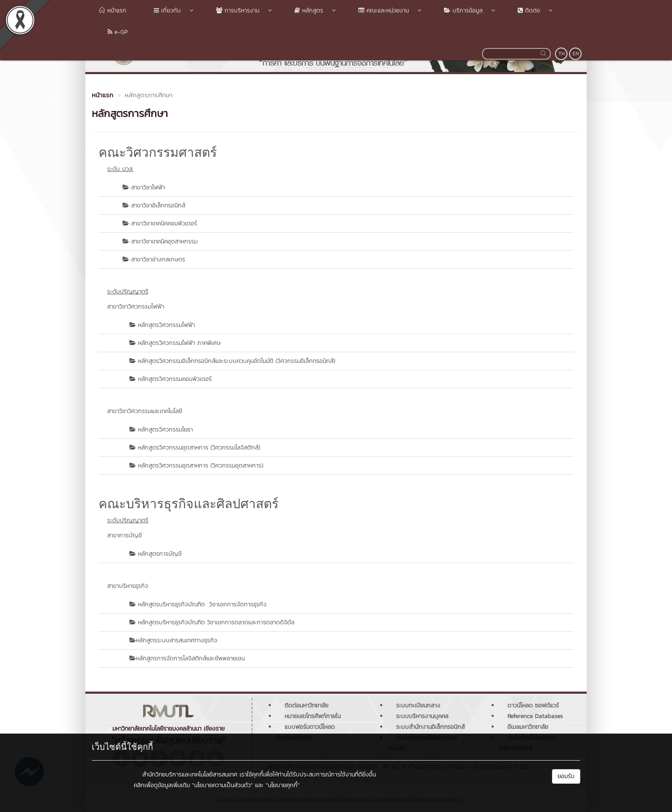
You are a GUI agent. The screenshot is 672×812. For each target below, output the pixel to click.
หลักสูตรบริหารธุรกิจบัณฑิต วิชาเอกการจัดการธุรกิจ (202, 604)
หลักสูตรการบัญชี (160, 554)
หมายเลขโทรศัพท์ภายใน (313, 716)
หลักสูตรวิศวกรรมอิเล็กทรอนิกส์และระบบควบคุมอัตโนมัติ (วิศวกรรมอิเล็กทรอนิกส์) (237, 361)
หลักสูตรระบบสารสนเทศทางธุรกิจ (177, 640)
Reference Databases (535, 716)
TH (562, 54)
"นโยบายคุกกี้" (283, 785)
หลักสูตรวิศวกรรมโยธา (165, 430)
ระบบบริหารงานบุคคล (422, 716)
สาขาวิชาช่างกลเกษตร (158, 259)
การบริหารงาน (237, 10)
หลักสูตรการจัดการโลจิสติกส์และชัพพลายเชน (190, 658)
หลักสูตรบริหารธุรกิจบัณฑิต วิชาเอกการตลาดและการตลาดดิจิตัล (216, 622)
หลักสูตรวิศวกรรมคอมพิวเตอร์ (175, 379)
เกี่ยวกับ (167, 10)
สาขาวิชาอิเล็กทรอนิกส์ (158, 205)
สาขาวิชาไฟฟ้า (148, 187)
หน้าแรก (113, 10)
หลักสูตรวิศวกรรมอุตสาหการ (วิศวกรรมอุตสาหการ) (201, 466)
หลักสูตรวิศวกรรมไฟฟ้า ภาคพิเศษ (179, 343)
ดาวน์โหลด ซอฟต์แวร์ (533, 706)
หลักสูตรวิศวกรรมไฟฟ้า (166, 325)
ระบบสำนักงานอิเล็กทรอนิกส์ (430, 727)
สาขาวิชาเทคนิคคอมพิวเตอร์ (164, 223)
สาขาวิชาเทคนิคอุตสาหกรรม (164, 241)
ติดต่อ (528, 10)
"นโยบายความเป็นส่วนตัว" (222, 785)
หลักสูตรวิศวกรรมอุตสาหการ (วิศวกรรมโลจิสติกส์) (199, 448)
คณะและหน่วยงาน (383, 10)
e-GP (113, 32)
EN (576, 54)
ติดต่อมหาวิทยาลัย (306, 706)
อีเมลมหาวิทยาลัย (528, 727)
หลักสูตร (308, 10)
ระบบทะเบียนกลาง (418, 706)
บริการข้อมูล (463, 10)
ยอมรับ (566, 776)
